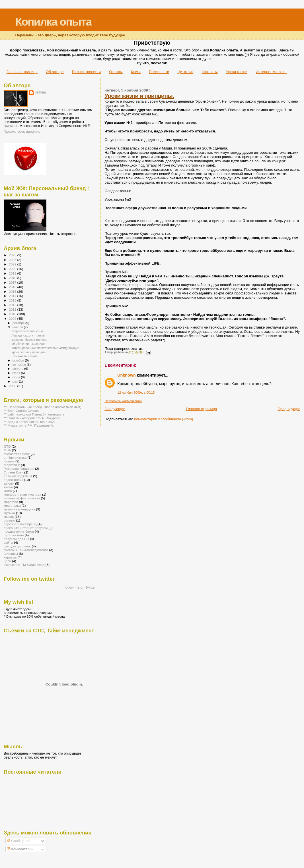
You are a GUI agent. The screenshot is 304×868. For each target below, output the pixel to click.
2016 (13, 287)
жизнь (8, 487)
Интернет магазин (271, 72)
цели (7, 561)
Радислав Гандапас (19, 469)
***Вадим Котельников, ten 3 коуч (29, 422)
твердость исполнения (27, 331)
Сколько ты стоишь (25, 356)
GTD (7, 446)
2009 (13, 318)
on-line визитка (15, 457)
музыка (9, 513)
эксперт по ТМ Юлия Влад (24, 565)
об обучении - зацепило (28, 344)
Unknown (126, 375)
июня (17, 377)
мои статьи (12, 505)
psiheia (40, 92)
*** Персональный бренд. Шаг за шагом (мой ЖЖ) (43, 407)
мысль (9, 517)
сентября (20, 365)
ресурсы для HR (16, 539)
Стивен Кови (14, 472)
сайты (8, 542)
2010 (13, 314)
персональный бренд (20, 524)
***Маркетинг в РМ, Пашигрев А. (29, 425)
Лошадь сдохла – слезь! (28, 335)
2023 (13, 260)
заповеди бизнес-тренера (29, 340)
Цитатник (186, 72)
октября (19, 360)
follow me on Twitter (80, 587)
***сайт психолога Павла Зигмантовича (34, 414)
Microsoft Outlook (17, 454)
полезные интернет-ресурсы (26, 528)
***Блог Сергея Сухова (21, 411)
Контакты (209, 72)
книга (8, 491)
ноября (18, 327)
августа (18, 369)
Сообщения (19, 841)
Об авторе (55, 72)
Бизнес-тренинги (86, 72)
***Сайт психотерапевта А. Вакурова (32, 418)
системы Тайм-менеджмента (26, 550)
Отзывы (116, 72)
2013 (13, 300)
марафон (11, 502)
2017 (13, 282)
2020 (13, 269)
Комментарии (20, 849)
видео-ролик (13, 480)
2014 (13, 296)
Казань (9, 461)
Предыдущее (289, 409)
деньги (9, 483)
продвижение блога (19, 531)
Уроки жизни (237, 72)
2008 (13, 386)
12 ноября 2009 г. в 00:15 (136, 393)
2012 (13, 305)
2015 (13, 291)
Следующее (115, 409)
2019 (13, 273)
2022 (13, 264)
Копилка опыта (53, 22)
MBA (7, 450)
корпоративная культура (22, 494)
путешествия (14, 535)
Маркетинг (12, 465)
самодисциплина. (17, 546)
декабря (19, 323)
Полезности (159, 72)
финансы (11, 554)
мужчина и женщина (19, 509)
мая (16, 381)
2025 (13, 255)
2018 (13, 278)
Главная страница (22, 72)
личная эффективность (22, 498)
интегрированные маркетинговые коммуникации (45, 348)
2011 (13, 309)
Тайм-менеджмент (18, 476)
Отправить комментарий (123, 401)
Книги (136, 72)
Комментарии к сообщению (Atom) (163, 419)
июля (17, 373)
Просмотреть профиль (22, 132)
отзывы (9, 520)
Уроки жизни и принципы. (139, 96)
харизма (10, 557)
